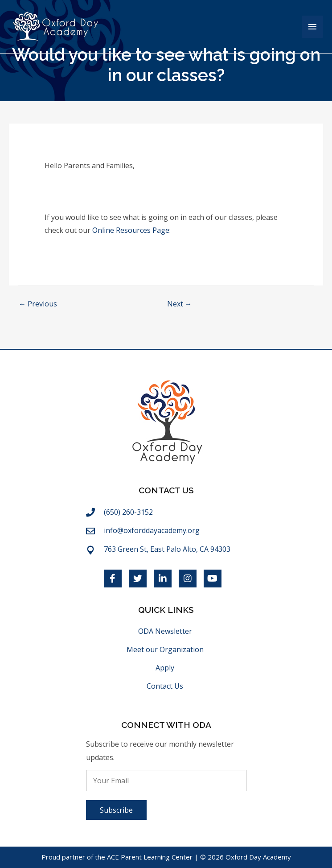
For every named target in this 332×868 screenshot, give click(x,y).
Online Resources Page (131, 230)
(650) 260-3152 (128, 512)
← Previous (38, 304)
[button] (116, 810)
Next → (180, 304)
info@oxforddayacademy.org (152, 530)
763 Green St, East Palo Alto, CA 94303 (167, 549)
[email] (166, 781)
